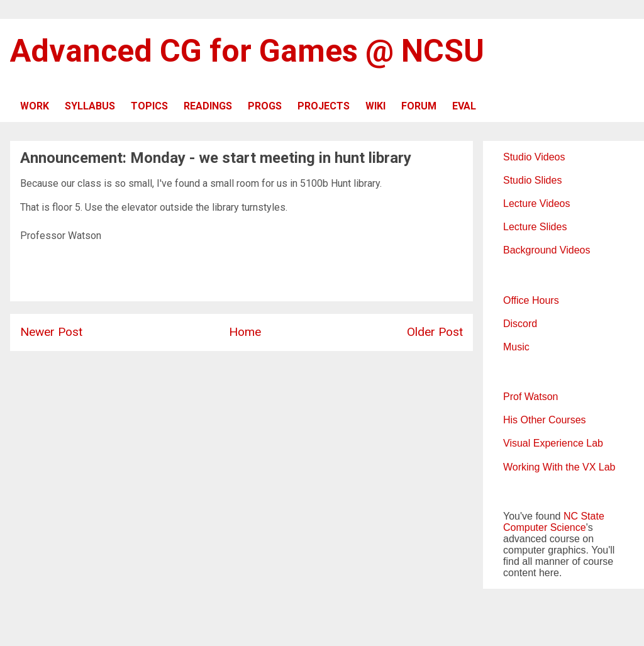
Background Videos (547, 250)
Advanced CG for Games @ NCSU (247, 51)
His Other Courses (545, 420)
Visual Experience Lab (553, 443)
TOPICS (149, 106)
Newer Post (51, 332)
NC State (584, 516)
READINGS (208, 106)
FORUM (419, 106)
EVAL (464, 106)
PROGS (265, 106)
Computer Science (545, 527)
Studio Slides (532, 180)
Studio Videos (534, 157)
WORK (35, 106)
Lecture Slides (535, 227)
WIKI (375, 106)
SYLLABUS (90, 106)
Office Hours (531, 300)
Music (516, 347)
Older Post (435, 332)
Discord (520, 324)
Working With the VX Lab (559, 467)
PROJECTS (324, 106)
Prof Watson (530, 397)
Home (245, 332)
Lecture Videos (536, 203)
